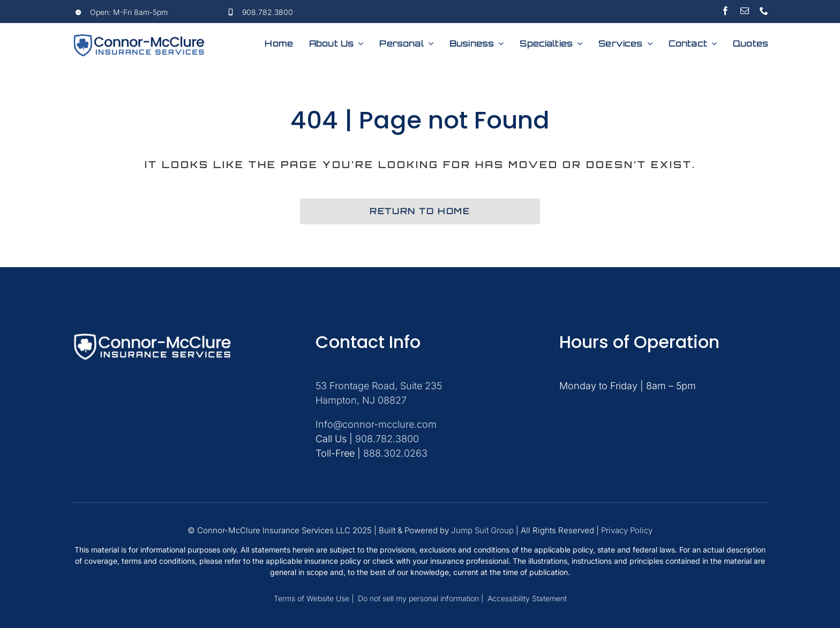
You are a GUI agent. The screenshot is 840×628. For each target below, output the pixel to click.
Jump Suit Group (482, 530)
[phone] (764, 11)
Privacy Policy (627, 530)
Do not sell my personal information (418, 598)
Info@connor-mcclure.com (376, 424)
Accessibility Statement (527, 598)
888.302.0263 (395, 453)
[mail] (745, 11)
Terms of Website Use (313, 598)
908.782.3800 (268, 12)
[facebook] (725, 11)
